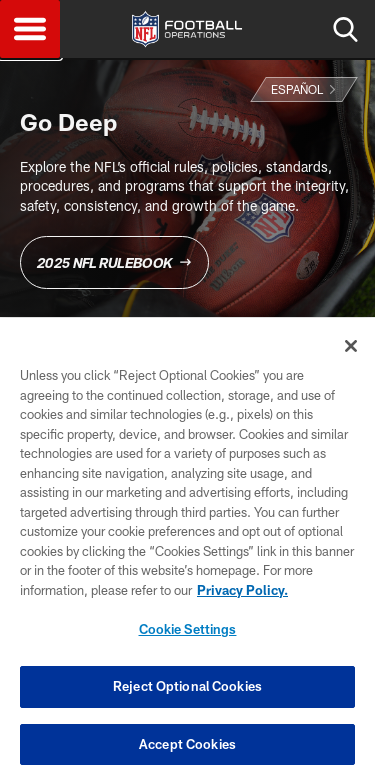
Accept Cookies (187, 751)
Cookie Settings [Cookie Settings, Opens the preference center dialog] (188, 637)
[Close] (351, 353)
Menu (30, 29)
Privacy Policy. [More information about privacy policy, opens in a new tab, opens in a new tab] (242, 597)
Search (345, 29)
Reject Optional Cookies (187, 693)
